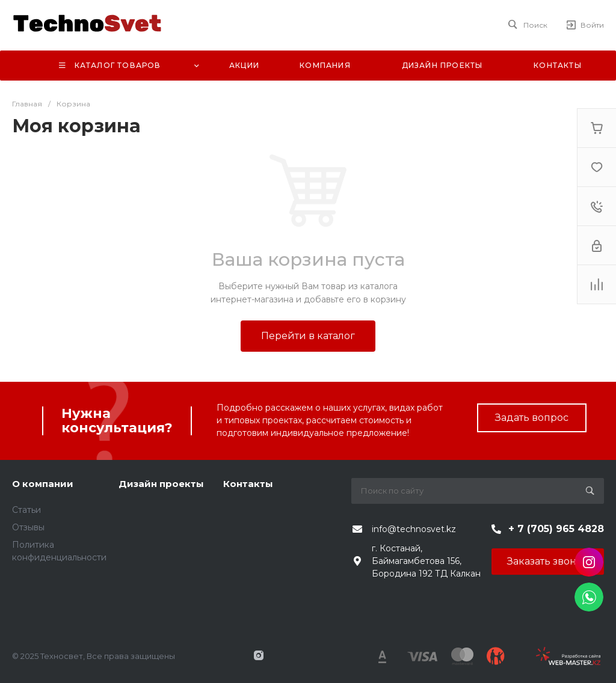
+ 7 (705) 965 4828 (556, 529)
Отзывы (28, 527)
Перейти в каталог (308, 336)
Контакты (248, 484)
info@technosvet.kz (414, 529)
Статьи (26, 510)
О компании (43, 484)
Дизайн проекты (161, 484)
